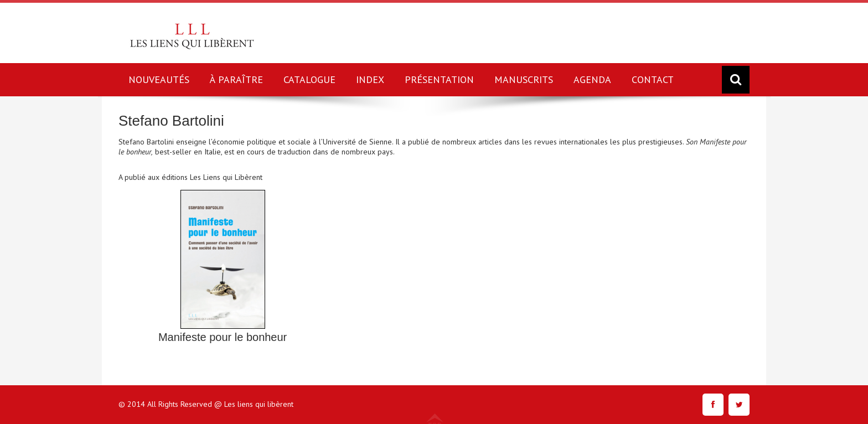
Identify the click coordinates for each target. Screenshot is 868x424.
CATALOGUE (309, 79)
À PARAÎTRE (236, 79)
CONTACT (653, 79)
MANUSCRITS (524, 79)
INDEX (370, 79)
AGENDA (592, 79)
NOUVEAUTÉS (159, 79)
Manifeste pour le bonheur (223, 337)
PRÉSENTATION (439, 79)
